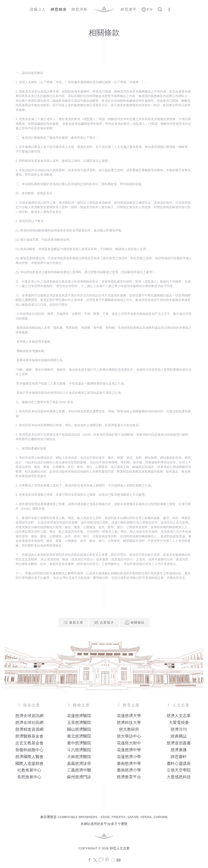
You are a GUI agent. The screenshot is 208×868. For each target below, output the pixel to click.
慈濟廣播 (179, 750)
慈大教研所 (129, 729)
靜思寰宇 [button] (129, 9)
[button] (160, 9)
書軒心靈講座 (179, 764)
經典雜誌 (179, 736)
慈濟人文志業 (179, 716)
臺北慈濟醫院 (79, 736)
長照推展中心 (29, 777)
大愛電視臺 (179, 723)
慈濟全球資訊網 (29, 716)
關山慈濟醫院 (79, 729)
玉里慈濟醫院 (79, 723)
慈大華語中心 (129, 736)
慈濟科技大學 (129, 723)
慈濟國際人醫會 (29, 757)
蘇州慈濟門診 (79, 777)
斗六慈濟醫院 (79, 750)
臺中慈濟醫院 (79, 743)
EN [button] (147, 9)
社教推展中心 (29, 770)
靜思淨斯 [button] (80, 9)
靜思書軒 (179, 757)
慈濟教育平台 (129, 777)
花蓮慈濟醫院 (79, 716)
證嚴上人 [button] (38, 9)
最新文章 (73, 623)
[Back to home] (104, 9)
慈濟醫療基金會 (29, 736)
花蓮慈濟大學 (129, 716)
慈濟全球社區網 (29, 723)
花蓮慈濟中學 (129, 750)
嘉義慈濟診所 (79, 764)
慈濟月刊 (179, 729)
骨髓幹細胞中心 (29, 750)
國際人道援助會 (29, 764)
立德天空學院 (179, 770)
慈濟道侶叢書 (179, 743)
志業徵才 (104, 623)
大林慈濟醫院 (79, 757)
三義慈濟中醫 (79, 770)
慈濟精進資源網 (29, 729)
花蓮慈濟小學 (129, 757)
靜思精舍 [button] (59, 9)
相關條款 (135, 623)
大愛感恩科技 (179, 777)
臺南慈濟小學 (129, 770)
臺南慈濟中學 (129, 764)
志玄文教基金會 (29, 743)
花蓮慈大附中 (129, 743)
